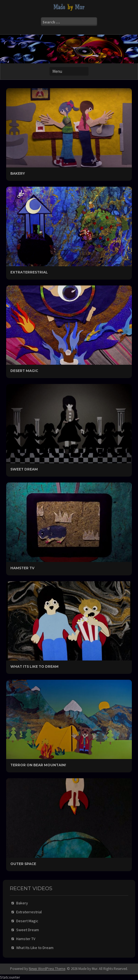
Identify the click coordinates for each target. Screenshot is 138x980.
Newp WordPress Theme (47, 969)
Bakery (18, 173)
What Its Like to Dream (34, 666)
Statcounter (10, 977)
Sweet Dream (24, 469)
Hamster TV (22, 568)
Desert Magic (24, 371)
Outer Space (23, 864)
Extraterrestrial (29, 272)
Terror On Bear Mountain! (38, 765)
